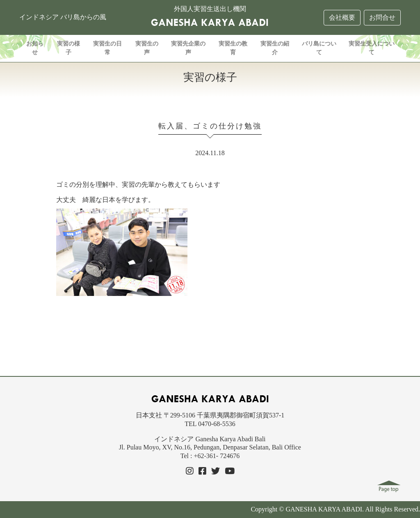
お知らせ (35, 48)
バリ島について (319, 48)
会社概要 (342, 17)
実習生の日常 (107, 48)
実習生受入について (372, 48)
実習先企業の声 (188, 48)
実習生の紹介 (275, 48)
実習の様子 (68, 48)
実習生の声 (147, 48)
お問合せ (382, 17)
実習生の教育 (233, 48)
